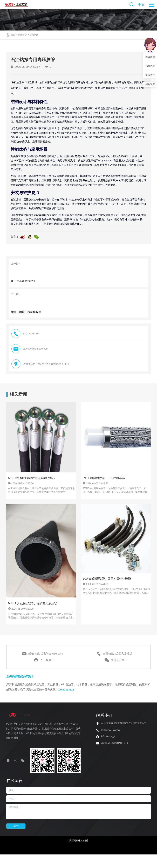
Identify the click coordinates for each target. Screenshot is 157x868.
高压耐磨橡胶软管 (78, 853)
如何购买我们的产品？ (22, 689)
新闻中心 (23, 35)
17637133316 (67, 703)
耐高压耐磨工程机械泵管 (26, 320)
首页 (13, 35)
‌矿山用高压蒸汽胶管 (24, 285)
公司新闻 (35, 35)
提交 (16, 839)
